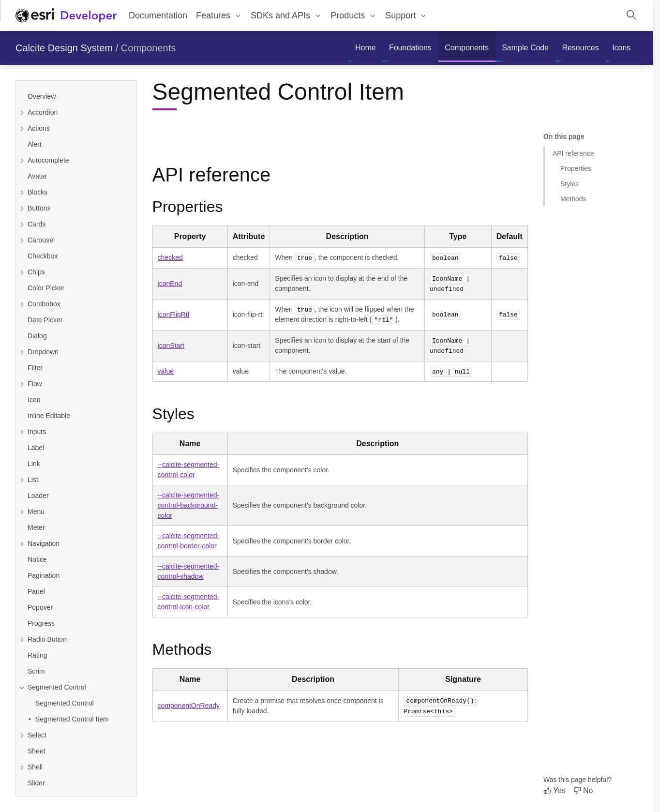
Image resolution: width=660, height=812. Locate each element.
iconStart (171, 344)
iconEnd (170, 283)
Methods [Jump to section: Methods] (573, 199)
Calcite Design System (64, 48)
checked (170, 257)
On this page (564, 136)
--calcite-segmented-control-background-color (189, 503)
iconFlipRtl (173, 314)
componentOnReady (189, 704)
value (166, 369)
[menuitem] (219, 15)
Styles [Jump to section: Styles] (570, 184)
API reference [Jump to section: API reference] (573, 153)
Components (148, 48)
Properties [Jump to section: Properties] (576, 168)
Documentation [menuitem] (158, 15)
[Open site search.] (631, 15)
